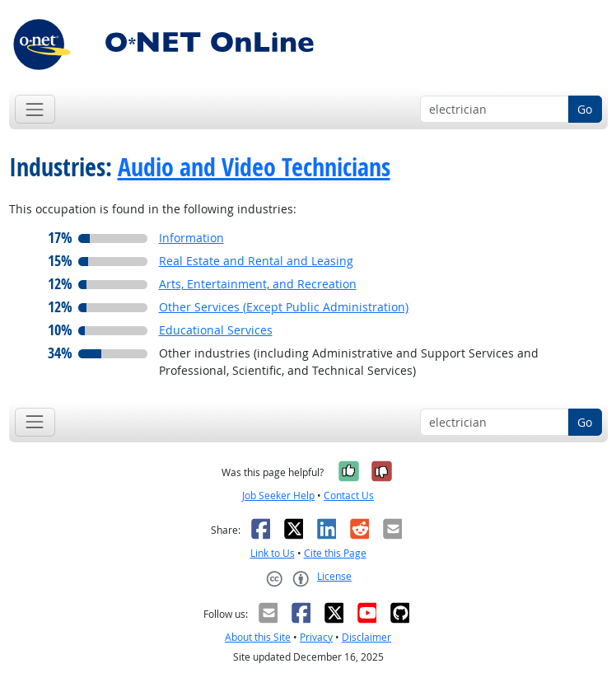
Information (191, 238)
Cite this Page (335, 553)
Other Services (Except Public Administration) (284, 307)
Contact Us (349, 495)
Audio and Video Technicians (254, 167)
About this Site (258, 637)
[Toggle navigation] (35, 109)
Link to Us (273, 553)
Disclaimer (366, 637)
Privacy (316, 637)
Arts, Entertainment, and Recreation (258, 284)
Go (585, 109)
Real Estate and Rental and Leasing (256, 261)
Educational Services (216, 330)
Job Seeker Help (278, 495)
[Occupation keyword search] (495, 110)
